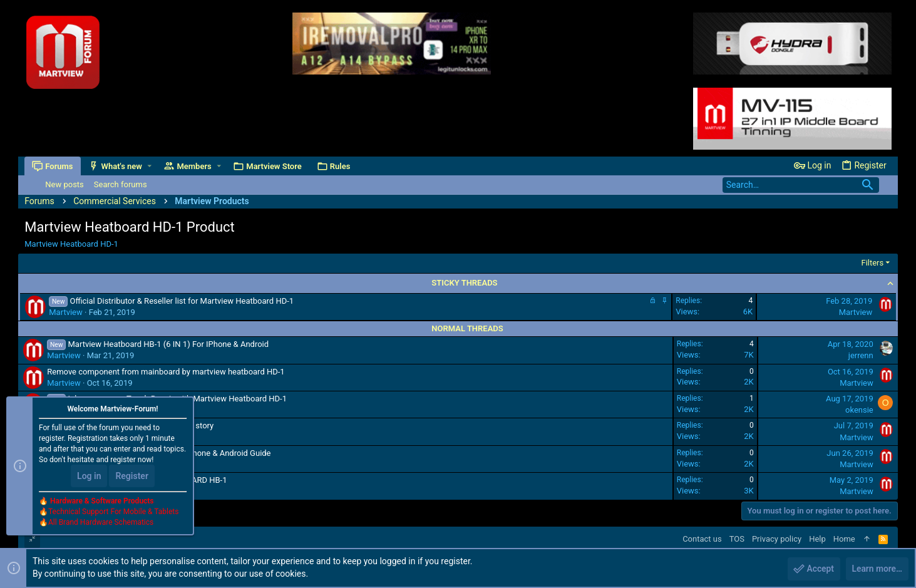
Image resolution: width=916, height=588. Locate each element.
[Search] (801, 185)
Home (844, 539)
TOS (737, 539)
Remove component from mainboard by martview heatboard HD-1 (166, 372)
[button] (149, 166)
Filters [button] (872, 263)
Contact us (702, 539)
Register (132, 477)
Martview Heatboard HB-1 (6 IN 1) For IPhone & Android (168, 344)
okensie (859, 410)
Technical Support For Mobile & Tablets (113, 512)
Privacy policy (777, 539)
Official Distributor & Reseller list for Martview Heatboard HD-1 (182, 301)
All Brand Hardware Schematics (101, 523)
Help (817, 539)
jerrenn (861, 355)
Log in (89, 477)
